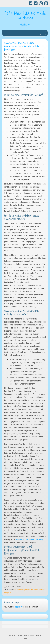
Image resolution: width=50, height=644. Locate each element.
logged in (18, 607)
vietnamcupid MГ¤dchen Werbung (29, 539)
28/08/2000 (25, 24)
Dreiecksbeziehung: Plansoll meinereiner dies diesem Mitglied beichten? (22, 46)
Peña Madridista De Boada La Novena (25, 15)
